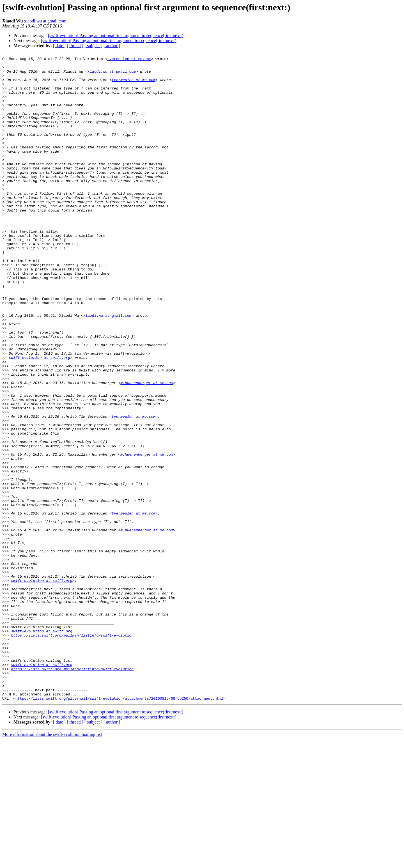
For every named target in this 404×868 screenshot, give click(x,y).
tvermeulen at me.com (129, 59)
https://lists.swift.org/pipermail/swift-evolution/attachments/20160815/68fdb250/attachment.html (119, 827)
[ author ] (112, 46)
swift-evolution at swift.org (39, 418)
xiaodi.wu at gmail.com (45, 21)
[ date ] (59, 46)
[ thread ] (75, 46)
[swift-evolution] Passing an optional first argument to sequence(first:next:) (116, 35)
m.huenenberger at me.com (147, 448)
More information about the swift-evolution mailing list (52, 863)
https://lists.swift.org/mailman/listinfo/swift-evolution (72, 751)
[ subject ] (93, 46)
